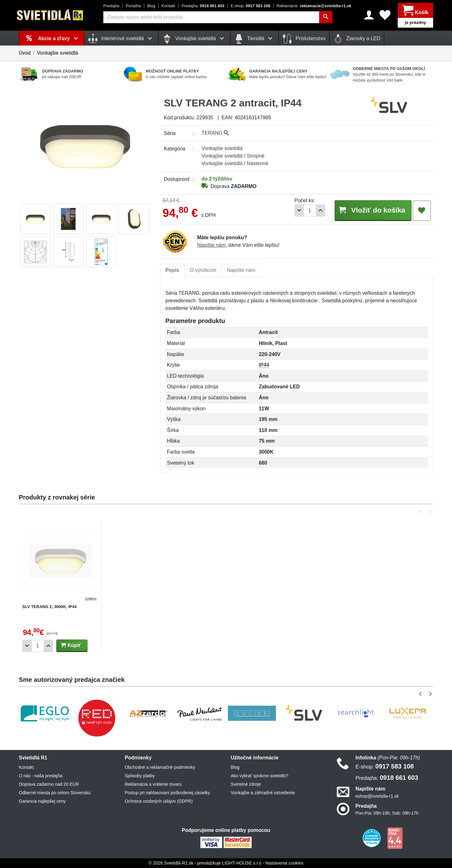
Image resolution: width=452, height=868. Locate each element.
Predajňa (111, 6)
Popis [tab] (172, 270)
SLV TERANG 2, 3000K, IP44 (49, 607)
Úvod (25, 53)
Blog (151, 6)
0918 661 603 (203, 6)
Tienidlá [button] (254, 39)
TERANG (215, 133)
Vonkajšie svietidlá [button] (194, 39)
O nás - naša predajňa (41, 776)
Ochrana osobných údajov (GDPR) (159, 801)
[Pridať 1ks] (320, 210)
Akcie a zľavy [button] (59, 38)
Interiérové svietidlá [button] (121, 39)
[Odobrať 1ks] (299, 210)
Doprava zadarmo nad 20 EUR (49, 784)
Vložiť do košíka (373, 210)
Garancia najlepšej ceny (42, 801)
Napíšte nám (211, 245)
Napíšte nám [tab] (241, 270)
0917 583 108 (250, 6)
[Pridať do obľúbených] (422, 211)
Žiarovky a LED (357, 39)
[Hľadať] (326, 17)
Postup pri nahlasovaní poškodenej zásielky (168, 793)
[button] (421, 512)
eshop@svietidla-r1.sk (377, 796)
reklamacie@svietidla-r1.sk (314, 6)
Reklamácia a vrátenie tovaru (153, 784)
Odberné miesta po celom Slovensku (55, 793)
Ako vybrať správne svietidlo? (259, 776)
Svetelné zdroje (246, 784)
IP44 (264, 365)
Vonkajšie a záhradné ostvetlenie (263, 793)
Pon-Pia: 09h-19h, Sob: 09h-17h (387, 813)
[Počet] (310, 210)
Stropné (256, 156)
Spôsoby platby (140, 776)
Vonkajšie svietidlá (58, 53)
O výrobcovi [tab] (203, 270)
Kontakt (168, 6)
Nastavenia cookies (284, 863)
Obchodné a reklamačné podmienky (160, 767)
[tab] (172, 270)
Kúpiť (71, 645)
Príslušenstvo (304, 39)
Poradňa (133, 6)
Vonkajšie (222, 148)
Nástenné (258, 163)
